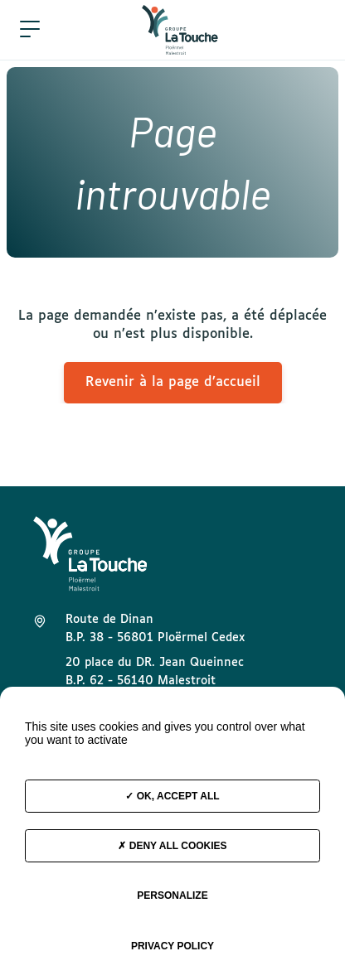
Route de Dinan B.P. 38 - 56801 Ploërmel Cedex (155, 629)
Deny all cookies (172, 846)
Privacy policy (172, 946)
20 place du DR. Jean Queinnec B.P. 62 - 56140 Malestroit (155, 672)
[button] (30, 30)
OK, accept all (172, 796)
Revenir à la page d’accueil (173, 382)
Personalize (172, 896)
